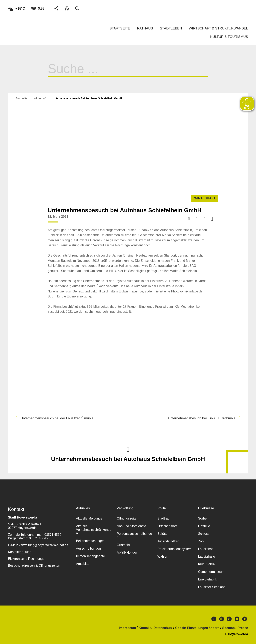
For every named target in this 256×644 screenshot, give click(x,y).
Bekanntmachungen (90, 541)
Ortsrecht (123, 545)
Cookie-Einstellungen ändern (197, 628)
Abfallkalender (127, 553)
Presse (243, 628)
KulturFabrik (207, 564)
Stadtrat (163, 518)
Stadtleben (171, 28)
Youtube (237, 619)
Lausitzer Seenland (212, 587)
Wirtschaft (40, 98)
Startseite (120, 28)
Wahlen (163, 557)
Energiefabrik (207, 579)
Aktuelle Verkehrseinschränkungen (94, 530)
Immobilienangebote (90, 556)
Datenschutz (163, 628)
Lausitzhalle (206, 557)
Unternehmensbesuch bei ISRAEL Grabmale (204, 418)
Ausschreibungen (88, 548)
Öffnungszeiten (127, 518)
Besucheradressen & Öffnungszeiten (34, 566)
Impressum (127, 628)
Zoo (201, 541)
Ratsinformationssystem (174, 549)
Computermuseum (211, 572)
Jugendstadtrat (168, 541)
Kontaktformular (19, 552)
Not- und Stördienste (131, 526)
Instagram (222, 619)
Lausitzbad (206, 549)
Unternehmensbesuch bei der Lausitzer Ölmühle (54, 418)
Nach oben (128, 449)
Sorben (203, 518)
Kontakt (145, 628)
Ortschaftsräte (167, 526)
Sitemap (228, 628)
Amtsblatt (83, 564)
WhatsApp (245, 619)
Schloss (204, 534)
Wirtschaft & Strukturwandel (218, 28)
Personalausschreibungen (134, 535)
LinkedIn (229, 619)
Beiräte (162, 534)
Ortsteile (204, 526)
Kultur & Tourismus (229, 37)
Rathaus (145, 28)
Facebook (214, 619)
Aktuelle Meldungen (90, 518)
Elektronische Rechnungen (27, 559)
